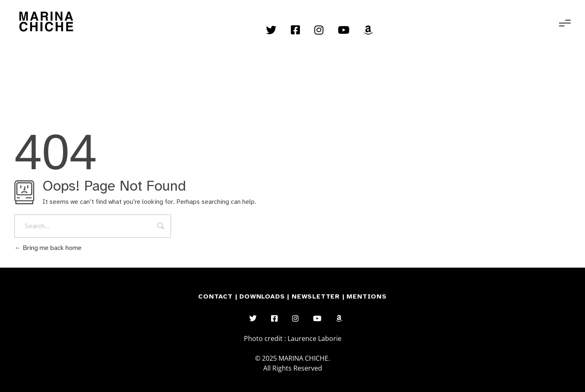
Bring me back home (48, 248)
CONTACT (215, 296)
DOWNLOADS (263, 296)
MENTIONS (366, 296)
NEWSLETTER (317, 296)
